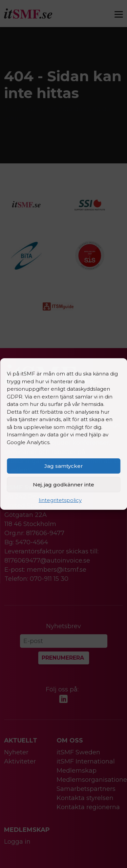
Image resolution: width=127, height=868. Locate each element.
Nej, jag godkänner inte (63, 485)
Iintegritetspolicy (60, 500)
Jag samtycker (64, 466)
